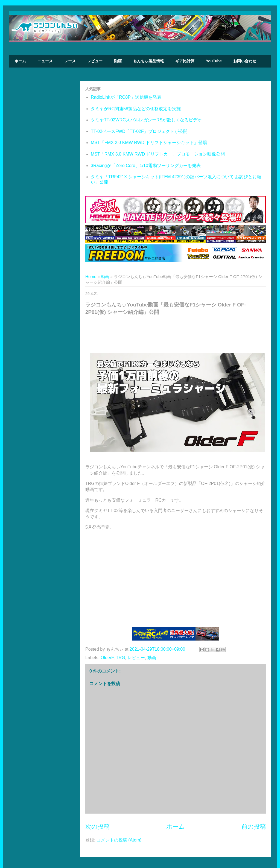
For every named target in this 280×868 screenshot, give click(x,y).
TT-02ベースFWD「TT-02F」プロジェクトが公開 (139, 131)
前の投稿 (254, 827)
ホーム (20, 61)
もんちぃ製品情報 (148, 61)
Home (91, 277)
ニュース (45, 61)
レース (70, 61)
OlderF (107, 658)
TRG (121, 658)
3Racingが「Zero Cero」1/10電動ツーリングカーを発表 (146, 166)
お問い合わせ (245, 61)
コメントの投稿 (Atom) (119, 840)
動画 (118, 61)
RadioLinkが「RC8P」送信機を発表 (126, 97)
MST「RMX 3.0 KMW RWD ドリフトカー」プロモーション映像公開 (158, 154)
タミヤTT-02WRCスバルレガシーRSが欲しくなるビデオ (146, 120)
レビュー (95, 61)
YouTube (214, 61)
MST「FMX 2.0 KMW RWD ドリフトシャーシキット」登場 (149, 143)
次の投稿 (97, 827)
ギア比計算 (185, 61)
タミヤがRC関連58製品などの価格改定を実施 (136, 109)
